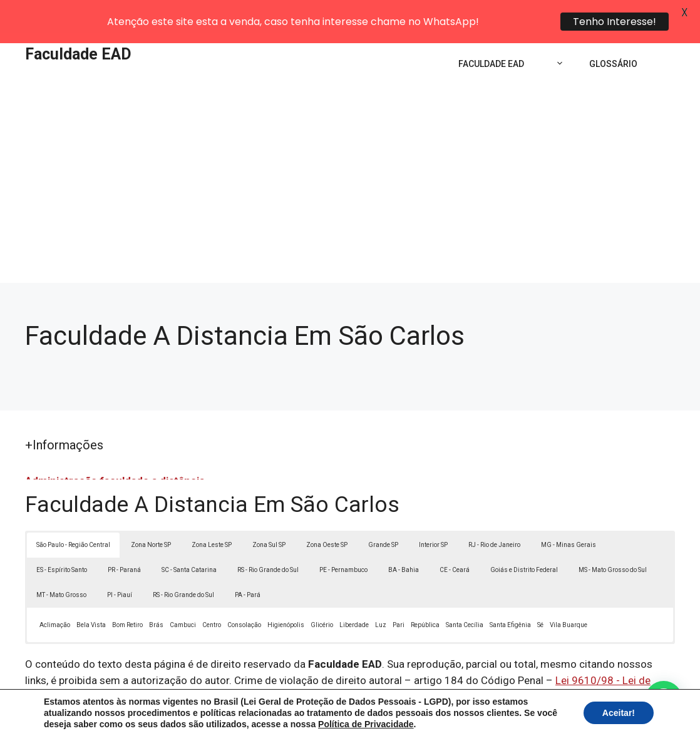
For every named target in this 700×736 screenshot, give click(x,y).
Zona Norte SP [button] (151, 512)
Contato (580, 717)
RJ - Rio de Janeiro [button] (494, 512)
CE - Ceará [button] (455, 537)
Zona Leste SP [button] (212, 512)
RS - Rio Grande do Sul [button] (268, 537)
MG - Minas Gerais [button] (569, 512)
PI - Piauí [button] (120, 562)
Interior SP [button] (433, 512)
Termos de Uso (523, 717)
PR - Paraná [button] (124, 537)
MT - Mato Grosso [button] (61, 562)
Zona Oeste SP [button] (327, 512)
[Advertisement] (350, 156)
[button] (664, 700)
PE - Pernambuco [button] (343, 537)
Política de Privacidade (437, 717)
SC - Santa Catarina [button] (189, 537)
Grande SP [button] (383, 512)
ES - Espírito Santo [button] (62, 537)
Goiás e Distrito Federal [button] (524, 537)
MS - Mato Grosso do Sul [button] (613, 537)
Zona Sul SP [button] (269, 512)
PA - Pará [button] (248, 562)
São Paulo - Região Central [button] (73, 512)
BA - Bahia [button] (404, 537)
